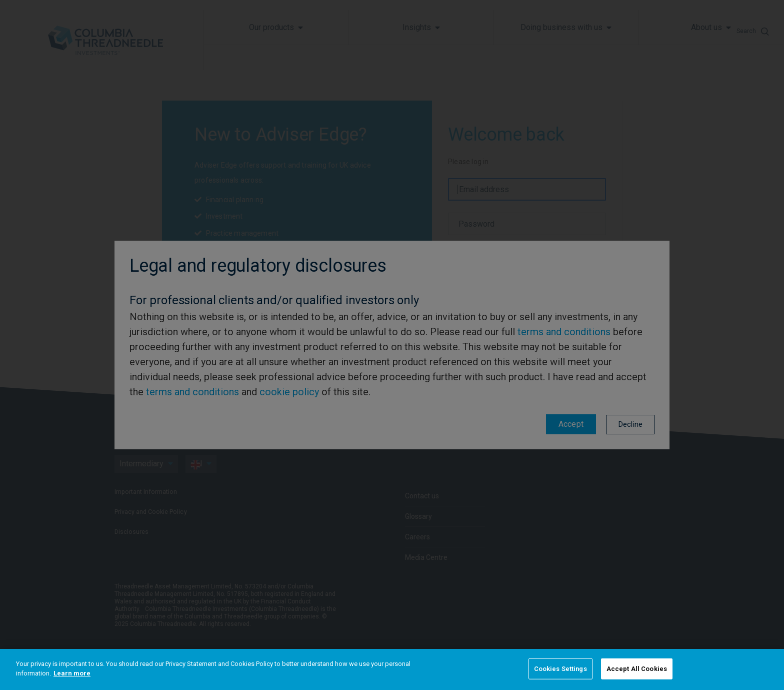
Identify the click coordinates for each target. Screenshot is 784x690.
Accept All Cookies (637, 669)
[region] (392, 669)
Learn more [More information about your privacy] (72, 673)
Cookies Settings (560, 669)
